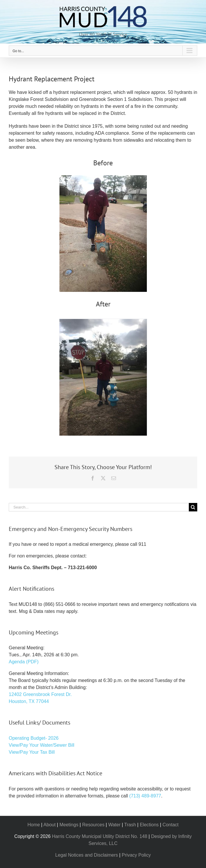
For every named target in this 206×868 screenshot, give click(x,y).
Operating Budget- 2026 (34, 738)
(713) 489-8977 (145, 796)
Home (34, 825)
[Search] (193, 507)
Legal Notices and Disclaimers (87, 855)
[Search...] (99, 507)
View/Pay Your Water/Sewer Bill (42, 745)
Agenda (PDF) (24, 662)
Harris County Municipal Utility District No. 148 (100, 836)
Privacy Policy (136, 855)
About (50, 825)
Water (114, 825)
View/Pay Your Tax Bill (32, 752)
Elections (149, 825)
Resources (93, 825)
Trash (130, 825)
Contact (171, 825)
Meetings (69, 825)
